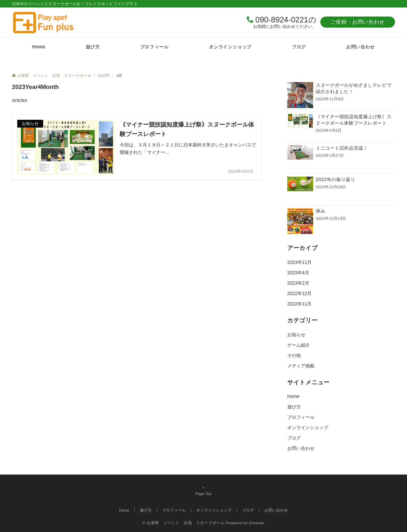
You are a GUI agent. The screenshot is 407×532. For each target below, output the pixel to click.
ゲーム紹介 (299, 345)
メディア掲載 (301, 366)
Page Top (203, 490)
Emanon (257, 523)
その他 (294, 355)
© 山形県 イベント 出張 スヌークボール (184, 523)
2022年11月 (299, 304)
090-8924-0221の (286, 20)
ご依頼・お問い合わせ (358, 22)
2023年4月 (298, 273)
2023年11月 (299, 262)
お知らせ (296, 335)
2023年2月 (298, 283)
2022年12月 (299, 293)
